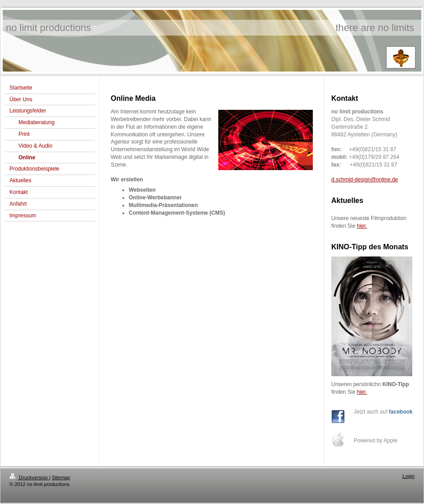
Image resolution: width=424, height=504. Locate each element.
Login (408, 476)
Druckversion (29, 477)
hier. (362, 226)
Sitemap (61, 477)
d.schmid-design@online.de (365, 180)
